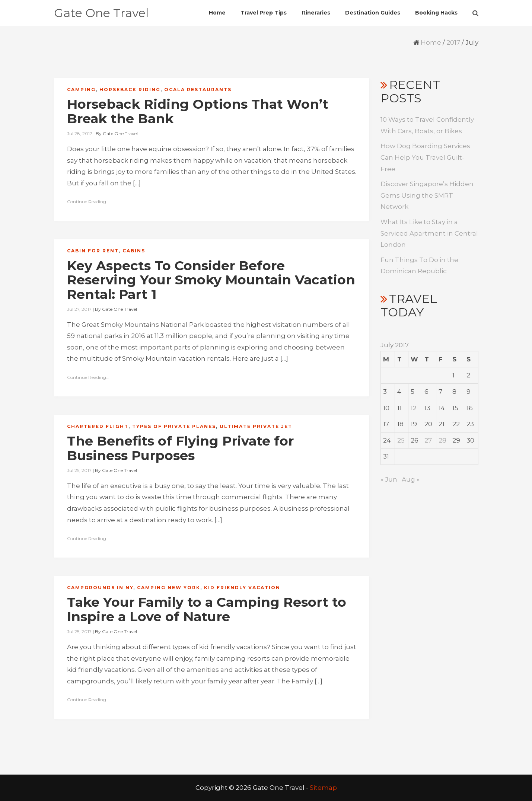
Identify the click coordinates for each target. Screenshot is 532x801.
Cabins (134, 251)
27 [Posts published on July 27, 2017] (428, 440)
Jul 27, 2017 (79, 309)
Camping (81, 90)
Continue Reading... (88, 202)
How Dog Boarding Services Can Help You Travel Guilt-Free (425, 157)
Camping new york (169, 588)
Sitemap (323, 788)
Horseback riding (130, 90)
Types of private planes (174, 426)
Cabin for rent (93, 251)
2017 (453, 42)
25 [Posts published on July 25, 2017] (401, 440)
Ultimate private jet (256, 426)
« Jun (389, 479)
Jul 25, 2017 (79, 470)
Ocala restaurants (198, 90)
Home (431, 42)
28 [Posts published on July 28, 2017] (442, 440)
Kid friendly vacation (242, 588)
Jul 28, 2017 (80, 133)
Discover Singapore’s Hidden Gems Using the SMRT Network (427, 195)
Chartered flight (98, 426)
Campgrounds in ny (100, 588)
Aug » (411, 479)
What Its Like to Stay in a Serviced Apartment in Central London (429, 233)
